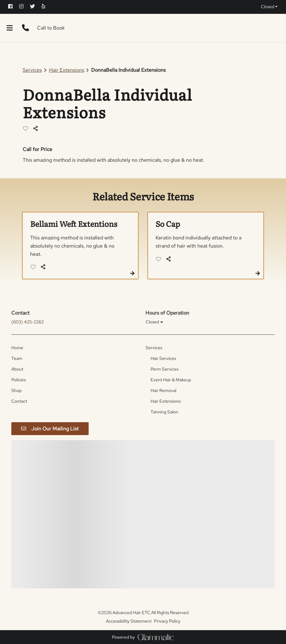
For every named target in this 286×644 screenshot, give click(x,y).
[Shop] (16, 390)
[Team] (17, 358)
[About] (17, 369)
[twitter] (35, 6)
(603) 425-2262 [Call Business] (27, 322)
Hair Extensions (67, 70)
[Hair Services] (163, 358)
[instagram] (24, 6)
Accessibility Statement (129, 621)
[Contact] (19, 401)
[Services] (154, 348)
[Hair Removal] (163, 390)
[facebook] (13, 6)
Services (32, 70)
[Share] (37, 129)
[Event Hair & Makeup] (171, 380)
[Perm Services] (165, 369)
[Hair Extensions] (166, 401)
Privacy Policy (167, 621)
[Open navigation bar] (10, 28)
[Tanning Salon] (164, 412)
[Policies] (19, 380)
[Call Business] (25, 28)
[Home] (17, 348)
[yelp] (46, 6)
